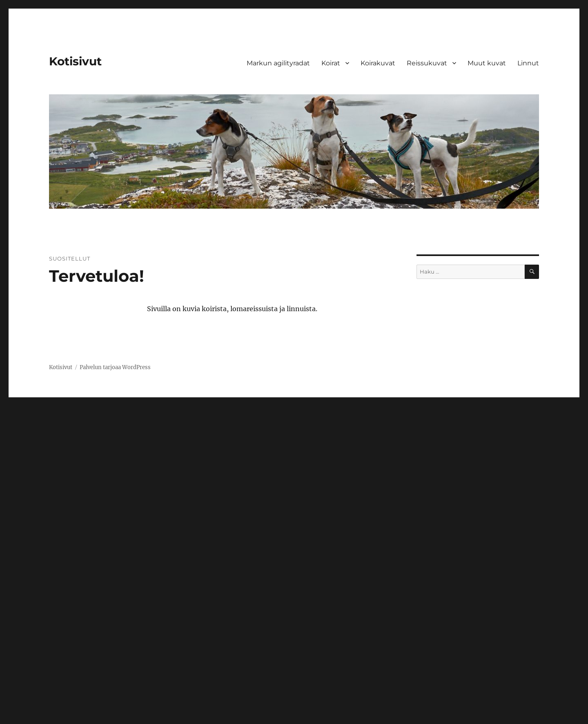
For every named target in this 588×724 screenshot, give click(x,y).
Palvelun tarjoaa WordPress (115, 367)
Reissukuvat (427, 63)
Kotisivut (75, 61)
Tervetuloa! (97, 276)
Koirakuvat (378, 63)
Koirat (331, 63)
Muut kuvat (487, 63)
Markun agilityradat (278, 63)
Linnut (528, 63)
